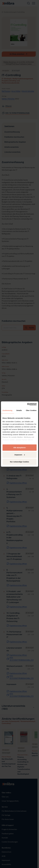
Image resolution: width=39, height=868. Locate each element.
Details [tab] (19, 410)
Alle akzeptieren (19, 448)
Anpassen (20, 455)
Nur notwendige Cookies (20, 462)
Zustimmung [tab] (7, 410)
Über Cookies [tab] (31, 410)
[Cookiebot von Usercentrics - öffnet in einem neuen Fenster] (28, 404)
